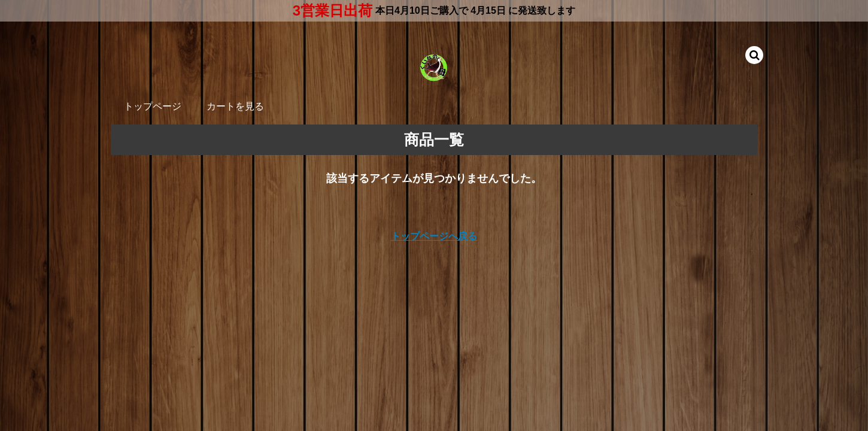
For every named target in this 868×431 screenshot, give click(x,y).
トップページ (153, 106)
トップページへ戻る (434, 236)
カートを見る (235, 106)
